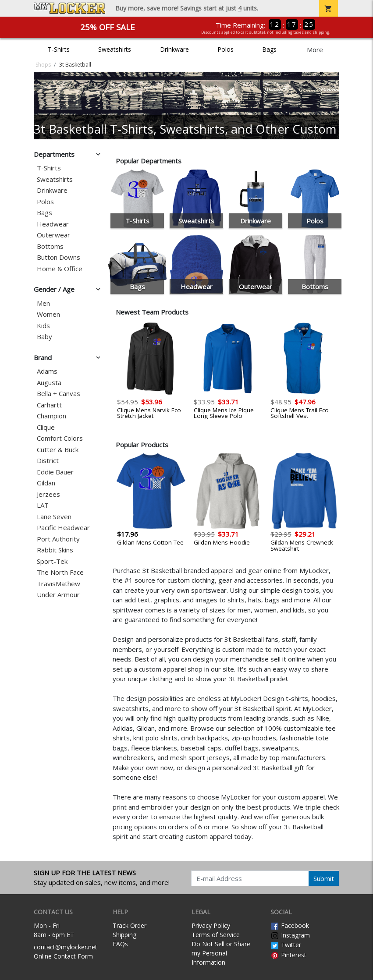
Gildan (46, 483)
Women (48, 314)
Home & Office (60, 269)
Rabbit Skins (55, 550)
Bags (269, 49)
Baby (44, 337)
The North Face (60, 572)
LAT (43, 505)
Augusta (49, 383)
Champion (52, 416)
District (48, 461)
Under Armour (58, 595)
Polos (226, 49)
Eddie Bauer (55, 472)
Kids (43, 326)
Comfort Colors (60, 438)
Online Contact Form (63, 956)
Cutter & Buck (58, 450)
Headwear (53, 224)
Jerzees (48, 494)
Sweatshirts (115, 49)
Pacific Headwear (63, 528)
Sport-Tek (52, 561)
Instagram (290, 935)
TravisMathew (59, 584)
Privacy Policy (211, 925)
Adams (47, 371)
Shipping (124, 935)
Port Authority (58, 539)
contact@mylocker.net (66, 947)
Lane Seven (54, 517)
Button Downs (59, 257)
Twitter (286, 945)
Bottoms (50, 246)
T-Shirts (59, 49)
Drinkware (174, 49)
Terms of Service (216, 935)
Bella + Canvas (59, 394)
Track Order (130, 925)
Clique (46, 427)
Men (43, 303)
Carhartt (49, 405)
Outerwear (53, 235)
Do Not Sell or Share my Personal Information (221, 953)
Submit (324, 878)
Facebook (290, 925)
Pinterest (288, 955)
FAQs (120, 944)
